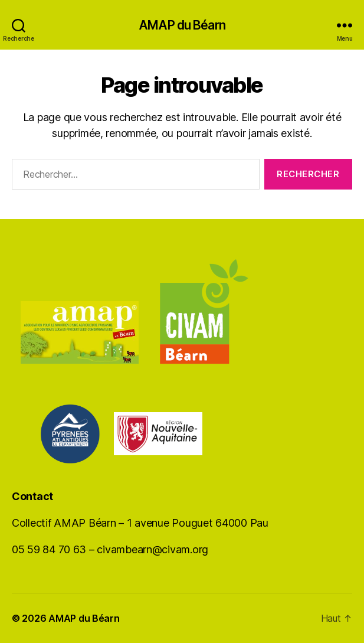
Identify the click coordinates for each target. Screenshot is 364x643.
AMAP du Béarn (182, 25)
